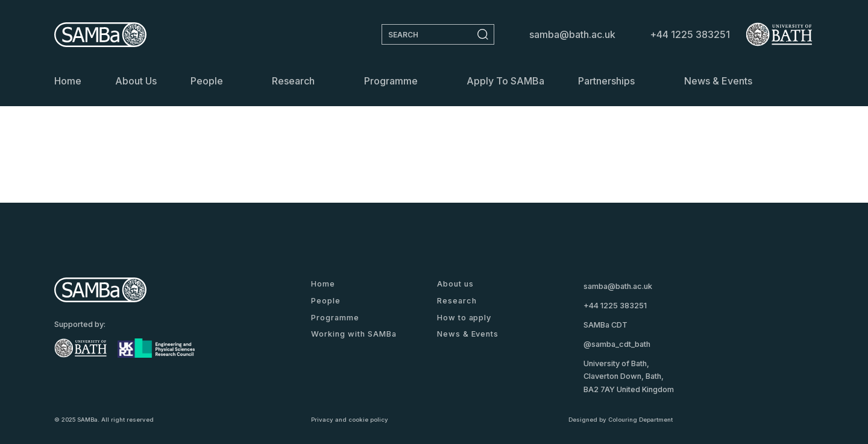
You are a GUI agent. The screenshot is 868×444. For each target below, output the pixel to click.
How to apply (464, 318)
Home (68, 81)
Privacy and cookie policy (350, 420)
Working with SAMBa (354, 334)
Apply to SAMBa (505, 81)
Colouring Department (640, 420)
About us (136, 81)
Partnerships (606, 81)
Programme (391, 81)
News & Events (718, 81)
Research (293, 81)
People (207, 81)
